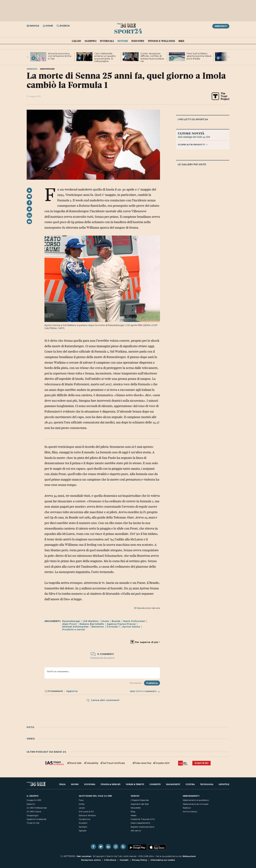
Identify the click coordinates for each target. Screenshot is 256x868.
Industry (138, 41)
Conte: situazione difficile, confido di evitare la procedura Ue (152, 57)
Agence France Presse (121, 624)
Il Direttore (110, 860)
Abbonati (221, 26)
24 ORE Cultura (34, 812)
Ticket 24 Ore (33, 823)
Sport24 (128, 31)
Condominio (85, 819)
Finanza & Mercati (110, 784)
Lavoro (82, 808)
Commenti (155, 784)
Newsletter (136, 808)
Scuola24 (83, 823)
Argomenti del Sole (140, 804)
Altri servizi (136, 831)
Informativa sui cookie (163, 860)
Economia (90, 784)
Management (173, 784)
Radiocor (187, 808)
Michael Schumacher (75, 627)
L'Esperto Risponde (140, 800)
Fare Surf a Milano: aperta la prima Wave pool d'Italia (199, 56)
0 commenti (102, 654)
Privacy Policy (140, 860)
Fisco (81, 800)
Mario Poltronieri (134, 621)
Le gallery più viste (192, 164)
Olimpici (90, 41)
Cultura (190, 784)
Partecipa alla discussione (102, 658)
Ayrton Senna (131, 627)
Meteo (134, 815)
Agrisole (82, 831)
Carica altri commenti (103, 700)
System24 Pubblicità (36, 819)
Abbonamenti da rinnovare (196, 804)
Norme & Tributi (135, 784)
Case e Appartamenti (140, 823)
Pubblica (152, 683)
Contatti (124, 860)
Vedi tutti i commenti (145, 691)
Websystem (189, 856)
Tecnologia (207, 784)
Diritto (82, 804)
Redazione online (91, 860)
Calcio (76, 41)
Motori (123, 41)
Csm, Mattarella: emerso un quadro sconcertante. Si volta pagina (105, 57)
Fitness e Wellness (161, 41)
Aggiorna (72, 691)
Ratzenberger (71, 621)
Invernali (107, 41)
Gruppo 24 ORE (34, 800)
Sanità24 (83, 827)
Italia (62, 784)
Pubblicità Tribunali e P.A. (143, 819)
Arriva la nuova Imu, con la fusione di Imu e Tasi (60, 56)
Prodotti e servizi (74, 629)
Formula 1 (113, 627)
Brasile (116, 621)
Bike (181, 41)
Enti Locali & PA (86, 812)
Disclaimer (136, 683)
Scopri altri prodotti (193, 145)
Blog (133, 812)
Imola (105, 621)
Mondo (75, 784)
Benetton (98, 627)
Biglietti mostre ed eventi (142, 827)
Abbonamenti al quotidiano (196, 800)
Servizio (32, 69)
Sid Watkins (91, 621)
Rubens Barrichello (92, 624)
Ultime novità (191, 133)
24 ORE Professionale (37, 808)
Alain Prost (69, 624)
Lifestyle (224, 784)
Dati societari (84, 856)
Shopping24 (33, 815)
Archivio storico (190, 812)
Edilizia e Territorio (87, 815)
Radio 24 (31, 804)
